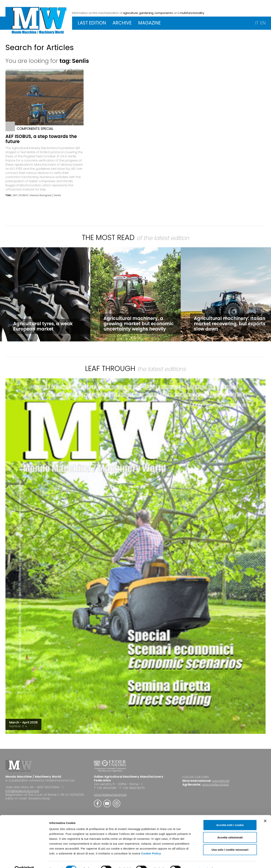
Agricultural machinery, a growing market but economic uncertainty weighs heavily (139, 324)
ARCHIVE (122, 23)
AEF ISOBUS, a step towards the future (41, 139)
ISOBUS (24, 195)
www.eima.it (221, 781)
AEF (15, 195)
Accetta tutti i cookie (230, 817)
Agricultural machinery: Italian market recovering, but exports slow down (230, 324)
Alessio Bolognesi (41, 195)
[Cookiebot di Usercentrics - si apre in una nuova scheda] (24, 861)
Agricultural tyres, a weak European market (43, 326)
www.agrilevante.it (215, 785)
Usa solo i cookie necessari (230, 841)
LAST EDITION (92, 23)
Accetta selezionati (230, 829)
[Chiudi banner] (265, 813)
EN (263, 23)
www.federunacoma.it (110, 795)
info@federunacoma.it (22, 791)
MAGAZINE (149, 23)
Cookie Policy (151, 845)
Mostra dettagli (198, 861)
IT (257, 23)
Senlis (57, 195)
